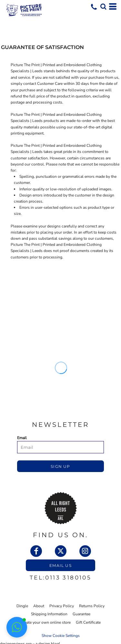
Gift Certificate (88, 622)
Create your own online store (46, 622)
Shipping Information (49, 614)
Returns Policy (92, 606)
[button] (103, 6)
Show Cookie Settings (61, 636)
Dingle (22, 606)
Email (22, 438)
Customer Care (50, 84)
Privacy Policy (62, 606)
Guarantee (81, 614)
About (39, 606)
